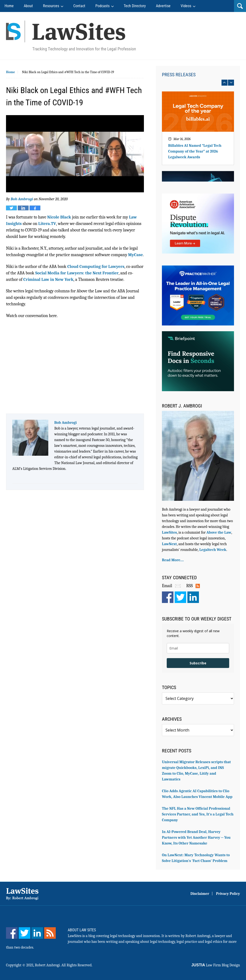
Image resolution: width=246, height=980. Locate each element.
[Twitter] (25, 933)
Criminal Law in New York (48, 280)
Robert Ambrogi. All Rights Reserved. (64, 965)
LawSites (169, 532)
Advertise (163, 6)
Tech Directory (135, 6)
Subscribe (198, 663)
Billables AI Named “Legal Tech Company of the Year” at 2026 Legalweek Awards (195, 152)
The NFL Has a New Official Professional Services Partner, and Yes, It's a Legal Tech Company (198, 814)
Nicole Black (59, 217)
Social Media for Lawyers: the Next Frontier (77, 273)
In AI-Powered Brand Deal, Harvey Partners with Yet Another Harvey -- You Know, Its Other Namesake (196, 838)
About (28, 6)
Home (9, 6)
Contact (79, 6)
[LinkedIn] (37, 933)
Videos (186, 6)
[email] (198, 648)
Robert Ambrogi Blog (71, 36)
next (231, 83)
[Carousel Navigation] (198, 83)
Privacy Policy (228, 894)
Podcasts (102, 6)
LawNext (169, 544)
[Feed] (50, 933)
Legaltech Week (213, 550)
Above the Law (219, 532)
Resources (51, 6)
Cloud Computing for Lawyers (96, 267)
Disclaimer (200, 894)
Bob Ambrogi (22, 199)
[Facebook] (12, 933)
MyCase (135, 255)
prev (224, 83)
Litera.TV (47, 224)
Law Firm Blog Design (216, 965)
